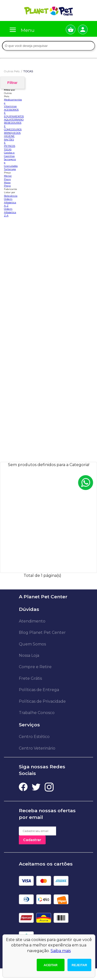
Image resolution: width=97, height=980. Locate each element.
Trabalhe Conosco (37, 713)
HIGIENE (9, 136)
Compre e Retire (35, 667)
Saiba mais (61, 951)
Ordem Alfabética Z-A (10, 212)
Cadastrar (32, 840)
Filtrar (13, 83)
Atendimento (32, 621)
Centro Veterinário (37, 748)
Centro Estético (34, 737)
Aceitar (51, 965)
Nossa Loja (29, 655)
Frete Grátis (30, 678)
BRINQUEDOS (12, 133)
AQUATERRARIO (14, 120)
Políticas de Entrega (39, 690)
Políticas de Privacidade (42, 701)
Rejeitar (79, 965)
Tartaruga (10, 169)
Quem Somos (32, 644)
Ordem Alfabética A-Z (10, 202)
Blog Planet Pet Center (42, 632)
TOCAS (8, 149)
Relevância (11, 196)
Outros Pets (12, 71)
